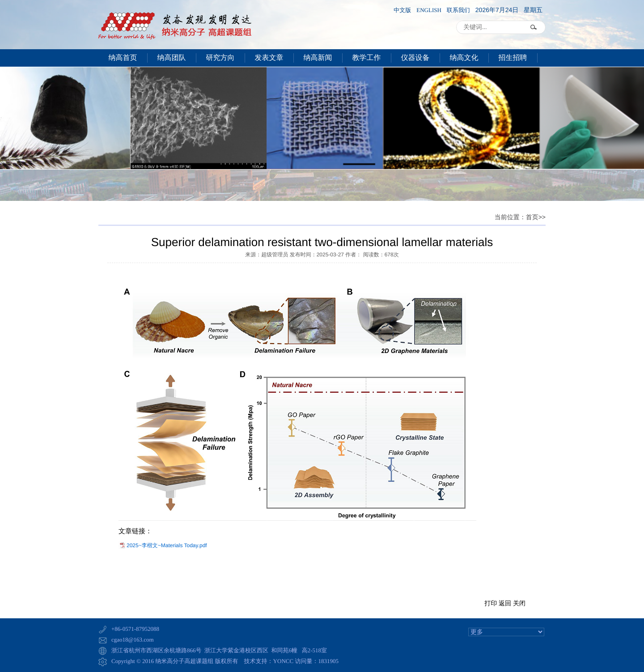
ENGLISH (429, 10)
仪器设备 (415, 58)
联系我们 (458, 10)
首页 (532, 218)
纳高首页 (123, 58)
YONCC (284, 661)
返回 (505, 603)
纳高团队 (172, 58)
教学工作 (367, 58)
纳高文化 (464, 58)
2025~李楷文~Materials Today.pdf (167, 545)
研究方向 (220, 58)
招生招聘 (513, 58)
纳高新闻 (318, 58)
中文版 (402, 10)
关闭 (519, 603)
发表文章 (269, 58)
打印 (491, 603)
